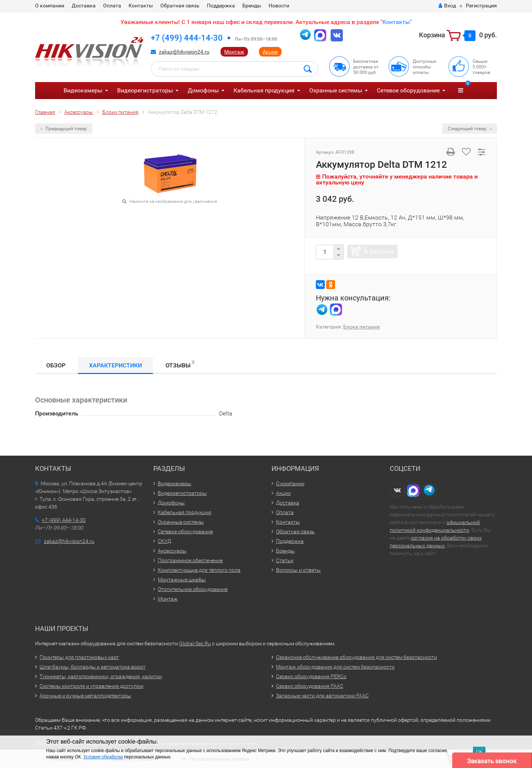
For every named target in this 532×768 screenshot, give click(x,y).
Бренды (252, 6)
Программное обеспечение (190, 560)
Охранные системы (336, 90)
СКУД (164, 541)
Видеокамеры (83, 90)
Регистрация (481, 6)
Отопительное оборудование (193, 589)
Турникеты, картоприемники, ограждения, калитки (101, 676)
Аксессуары (172, 551)
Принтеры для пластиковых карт (79, 657)
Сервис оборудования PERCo (311, 676)
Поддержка (221, 6)
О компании (50, 6)
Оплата (112, 6)
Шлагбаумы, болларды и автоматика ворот (93, 667)
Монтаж (234, 52)
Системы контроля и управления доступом (91, 686)
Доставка (84, 6)
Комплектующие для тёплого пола (199, 570)
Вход (447, 6)
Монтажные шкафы (182, 580)
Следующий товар (470, 129)
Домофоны (203, 90)
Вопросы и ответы (298, 570)
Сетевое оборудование (408, 90)
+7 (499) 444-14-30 (187, 38)
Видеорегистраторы (145, 90)
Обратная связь (180, 6)
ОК (479, 752)
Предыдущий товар (64, 129)
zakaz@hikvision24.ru (184, 52)
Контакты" (397, 22)
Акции (270, 52)
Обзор (56, 365)
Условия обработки (103, 757)
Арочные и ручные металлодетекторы (85, 696)
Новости (279, 6)
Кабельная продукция (264, 90)
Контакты (141, 6)
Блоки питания (362, 327)
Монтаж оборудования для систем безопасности (335, 667)
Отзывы (180, 364)
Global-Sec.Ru (195, 643)
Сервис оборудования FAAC (310, 686)
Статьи (285, 560)
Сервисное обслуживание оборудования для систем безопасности (357, 657)
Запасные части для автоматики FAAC (322, 696)
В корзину (379, 251)
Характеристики (115, 365)
